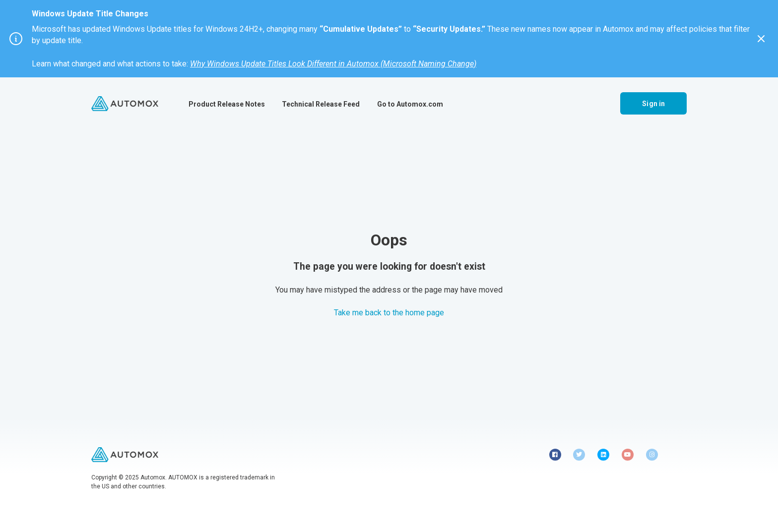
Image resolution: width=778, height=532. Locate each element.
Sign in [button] (653, 104)
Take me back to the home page (389, 313)
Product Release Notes (227, 104)
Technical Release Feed (321, 104)
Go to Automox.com (410, 104)
